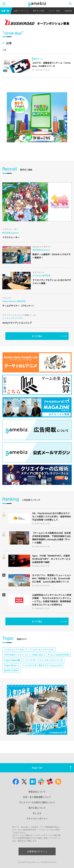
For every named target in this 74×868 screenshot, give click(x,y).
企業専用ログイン (37, 851)
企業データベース (21, 11)
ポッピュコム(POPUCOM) (58, 655)
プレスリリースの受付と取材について (37, 802)
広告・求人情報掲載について (37, 797)
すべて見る (37, 336)
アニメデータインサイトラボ (42, 649)
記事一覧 (5, 11)
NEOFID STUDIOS (11, 670)
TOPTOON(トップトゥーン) (16, 655)
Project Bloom (11, 665)
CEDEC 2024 (37, 655)
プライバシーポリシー (37, 818)
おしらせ (37, 813)
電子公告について (37, 808)
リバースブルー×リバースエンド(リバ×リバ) (44, 660)
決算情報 (68, 11)
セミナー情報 (54, 11)
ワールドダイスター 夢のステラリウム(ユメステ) (42, 665)
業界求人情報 (38, 11)
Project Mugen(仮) (12, 660)
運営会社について (37, 792)
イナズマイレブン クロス (14, 649)
